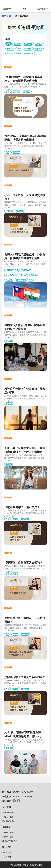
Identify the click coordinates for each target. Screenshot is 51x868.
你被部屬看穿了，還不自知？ (22, 507)
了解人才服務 (8, 817)
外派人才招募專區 (10, 841)
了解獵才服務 (8, 832)
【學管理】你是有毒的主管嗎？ (23, 562)
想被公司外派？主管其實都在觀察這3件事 (25, 391)
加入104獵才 (8, 857)
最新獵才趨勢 (8, 837)
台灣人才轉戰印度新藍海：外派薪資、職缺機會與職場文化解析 (25, 256)
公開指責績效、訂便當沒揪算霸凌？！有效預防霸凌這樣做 (23, 79)
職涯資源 (7, 16)
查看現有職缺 (8, 812)
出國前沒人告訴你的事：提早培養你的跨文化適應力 (25, 327)
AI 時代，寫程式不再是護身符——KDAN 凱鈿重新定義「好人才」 (25, 734)
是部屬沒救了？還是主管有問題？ (25, 677)
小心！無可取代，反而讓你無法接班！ (25, 197)
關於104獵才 (8, 852)
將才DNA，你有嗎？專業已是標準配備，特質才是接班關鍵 (25, 138)
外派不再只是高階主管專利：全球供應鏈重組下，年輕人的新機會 (25, 450)
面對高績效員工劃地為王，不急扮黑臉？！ (25, 620)
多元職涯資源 (8, 821)
